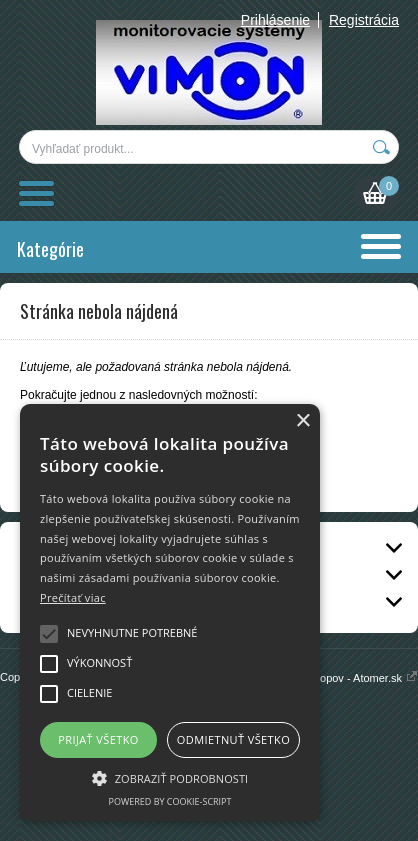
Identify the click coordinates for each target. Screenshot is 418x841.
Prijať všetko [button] (98, 739)
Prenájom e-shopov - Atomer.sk (333, 678)
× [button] (302, 421)
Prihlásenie (275, 20)
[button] (170, 777)
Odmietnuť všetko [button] (233, 739)
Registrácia (364, 20)
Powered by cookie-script (170, 801)
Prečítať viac (73, 597)
